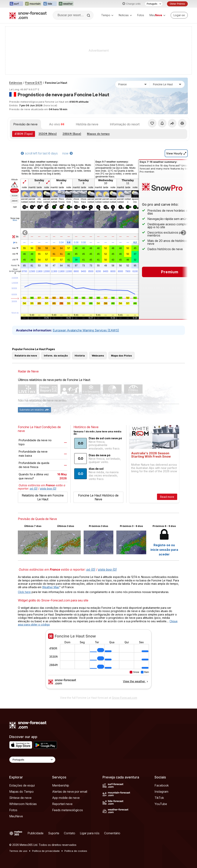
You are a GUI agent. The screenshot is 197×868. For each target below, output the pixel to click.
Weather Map (51, 587)
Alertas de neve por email (70, 792)
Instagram (161, 792)
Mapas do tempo (98, 134)
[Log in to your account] (179, 15)
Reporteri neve (62, 804)
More (15, 220)
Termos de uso (18, 851)
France (34, 83)
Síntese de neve (20, 798)
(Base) (72, 134)
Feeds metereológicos (68, 810)
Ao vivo (57, 124)
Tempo (107, 15)
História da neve (87, 124)
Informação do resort (125, 124)
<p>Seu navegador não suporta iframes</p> (98, 662)
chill (15, 260)
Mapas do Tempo (21, 792)
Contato (70, 833)
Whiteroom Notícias (23, 804)
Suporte (54, 833)
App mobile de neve (66, 798)
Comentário (112, 833)
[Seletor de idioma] (154, 4)
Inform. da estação (56, 356)
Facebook (162, 785)
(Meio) (48, 134)
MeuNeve (16, 816)
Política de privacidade (46, 851)
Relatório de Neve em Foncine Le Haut (43, 497)
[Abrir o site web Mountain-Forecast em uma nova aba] (33, 4)
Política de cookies (76, 851)
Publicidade (35, 833)
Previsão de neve (25, 124)
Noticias (125, 15)
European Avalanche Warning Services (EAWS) (86, 330)
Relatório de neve (26, 356)
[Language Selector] (32, 760)
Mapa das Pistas (121, 356)
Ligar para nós (90, 833)
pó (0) (34, 489)
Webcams (98, 356)
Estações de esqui (22, 785)
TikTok (159, 798)
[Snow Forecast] (28, 15)
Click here (24, 592)
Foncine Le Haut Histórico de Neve (98, 497)
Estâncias (16, 83)
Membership (61, 785)
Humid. (15, 266)
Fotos (141, 15)
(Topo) (24, 134)
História (80, 356)
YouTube (161, 804)
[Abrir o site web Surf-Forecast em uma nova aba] (16, 4)
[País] (133, 84)
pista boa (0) (48, 489)
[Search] (89, 15)
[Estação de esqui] (167, 84)
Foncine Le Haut (56, 83)
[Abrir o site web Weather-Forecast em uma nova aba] (66, 4)
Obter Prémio (177, 4)
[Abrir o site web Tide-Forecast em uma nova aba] (50, 4)
